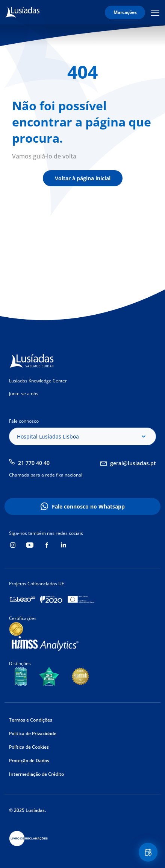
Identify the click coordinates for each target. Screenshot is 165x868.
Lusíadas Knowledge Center (38, 381)
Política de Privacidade (33, 733)
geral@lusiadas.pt (133, 463)
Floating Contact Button (149, 852)
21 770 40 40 (34, 463)
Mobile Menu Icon (155, 12)
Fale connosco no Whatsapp (88, 506)
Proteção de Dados (29, 761)
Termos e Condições (31, 720)
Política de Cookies (29, 747)
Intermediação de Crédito (36, 774)
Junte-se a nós (24, 394)
